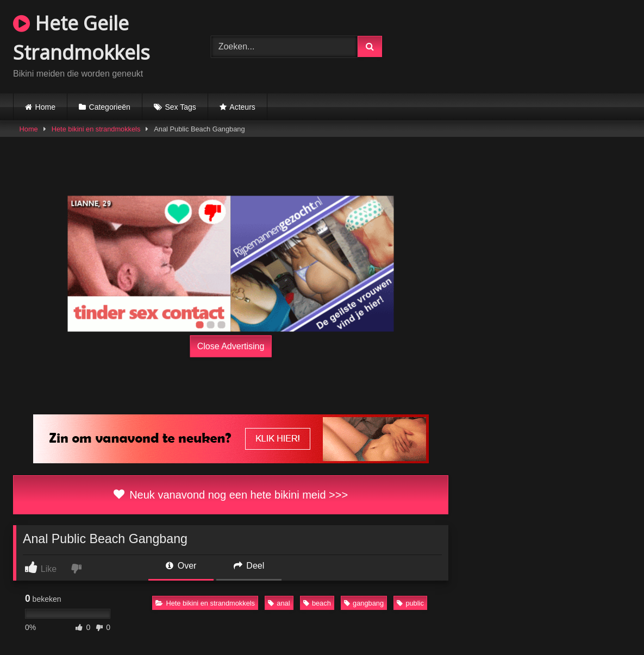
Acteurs (242, 107)
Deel (249, 566)
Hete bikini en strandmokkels (96, 129)
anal (279, 603)
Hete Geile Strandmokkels (82, 38)
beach (317, 603)
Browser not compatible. (526, 45)
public (410, 603)
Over (181, 566)
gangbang (364, 603)
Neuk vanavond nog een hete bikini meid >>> (231, 495)
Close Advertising (231, 346)
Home (45, 107)
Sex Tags (180, 107)
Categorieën (110, 107)
